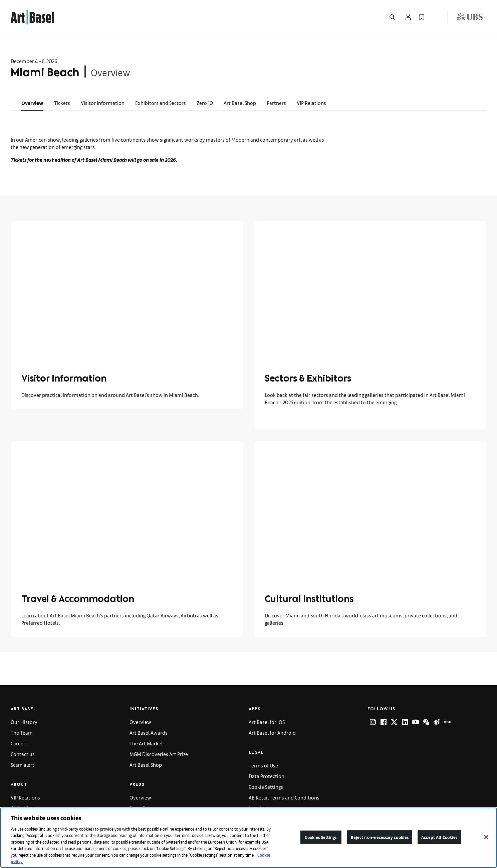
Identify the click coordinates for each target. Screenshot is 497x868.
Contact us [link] (23, 754)
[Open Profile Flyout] (408, 17)
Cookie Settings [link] (266, 787)
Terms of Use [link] (263, 765)
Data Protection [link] (267, 776)
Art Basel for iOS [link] (267, 722)
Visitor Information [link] (103, 103)
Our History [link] (24, 722)
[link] (32, 16)
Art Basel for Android (272, 733)
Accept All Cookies (439, 837)
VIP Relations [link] (311, 103)
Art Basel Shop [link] (240, 103)
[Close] (486, 837)
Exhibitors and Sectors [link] (161, 103)
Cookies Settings (321, 837)
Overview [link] (32, 103)
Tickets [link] (62, 103)
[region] (248, 838)
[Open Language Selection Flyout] (435, 17)
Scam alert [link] (23, 765)
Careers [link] (19, 743)
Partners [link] (276, 103)
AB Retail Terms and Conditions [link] (284, 797)
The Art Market (146, 743)
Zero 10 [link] (205, 103)
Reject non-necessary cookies (380, 837)
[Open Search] (392, 17)
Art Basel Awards (149, 733)
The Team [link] (22, 733)
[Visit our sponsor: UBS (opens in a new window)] (470, 17)
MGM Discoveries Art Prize (159, 754)
